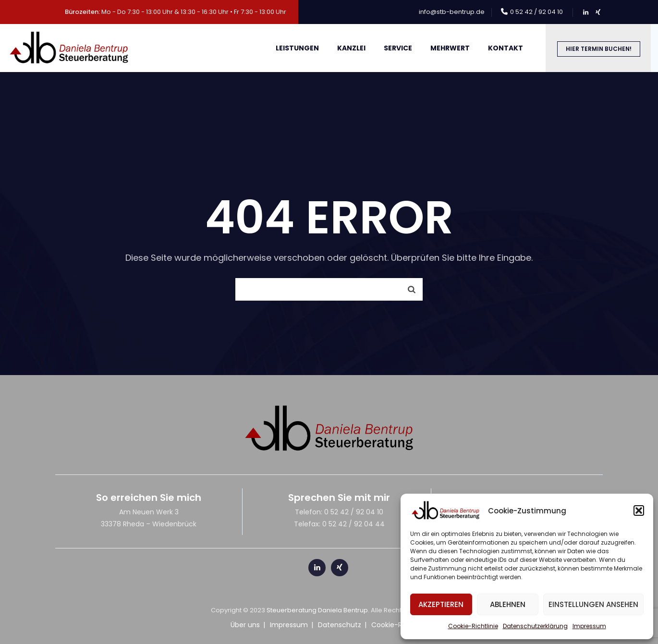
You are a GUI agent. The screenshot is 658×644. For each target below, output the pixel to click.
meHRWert (450, 48)
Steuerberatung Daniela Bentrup (317, 610)
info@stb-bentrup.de (452, 12)
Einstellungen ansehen (593, 604)
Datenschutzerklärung (535, 626)
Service (398, 48)
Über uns (245, 625)
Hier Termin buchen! (599, 49)
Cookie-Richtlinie (473, 626)
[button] (639, 510)
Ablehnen (508, 604)
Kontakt (506, 48)
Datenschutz (340, 625)
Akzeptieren (441, 604)
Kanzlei (351, 48)
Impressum (589, 626)
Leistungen (297, 48)
